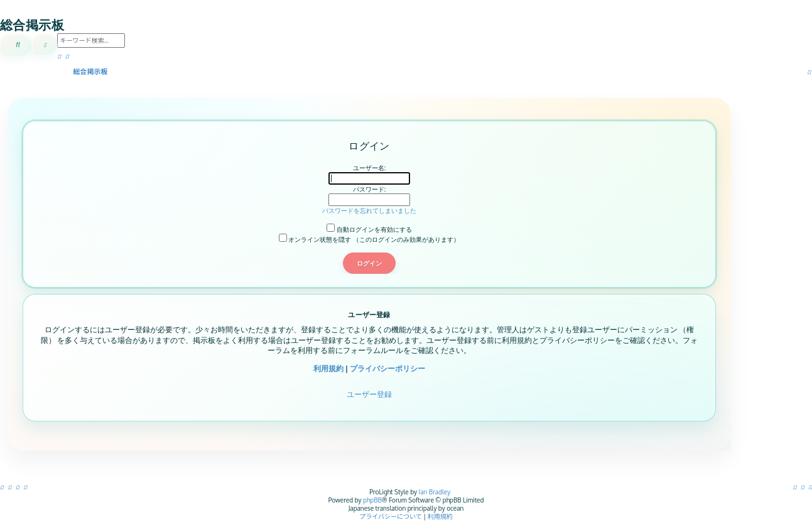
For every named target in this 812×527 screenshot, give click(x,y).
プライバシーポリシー (387, 368)
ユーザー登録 (369, 394)
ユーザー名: (369, 168)
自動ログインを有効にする (369, 229)
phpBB (372, 500)
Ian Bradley (435, 492)
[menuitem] (811, 487)
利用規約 (328, 368)
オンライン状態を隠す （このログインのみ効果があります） (369, 239)
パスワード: (369, 189)
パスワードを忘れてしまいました (369, 210)
